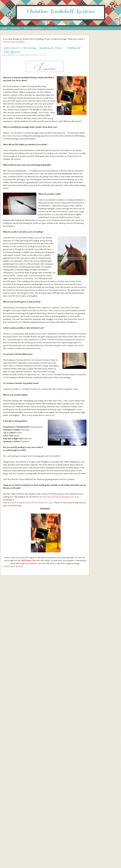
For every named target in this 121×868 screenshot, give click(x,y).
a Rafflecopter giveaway (13, 566)
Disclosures (15, 28)
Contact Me (52, 28)
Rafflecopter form (29, 560)
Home (4, 28)
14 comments (42, 55)
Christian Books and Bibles (14, 42)
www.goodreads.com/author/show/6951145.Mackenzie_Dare (28, 503)
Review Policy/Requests (34, 28)
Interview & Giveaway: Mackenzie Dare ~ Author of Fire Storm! (42, 50)
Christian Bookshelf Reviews (60, 11)
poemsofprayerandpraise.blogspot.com (58, 497)
